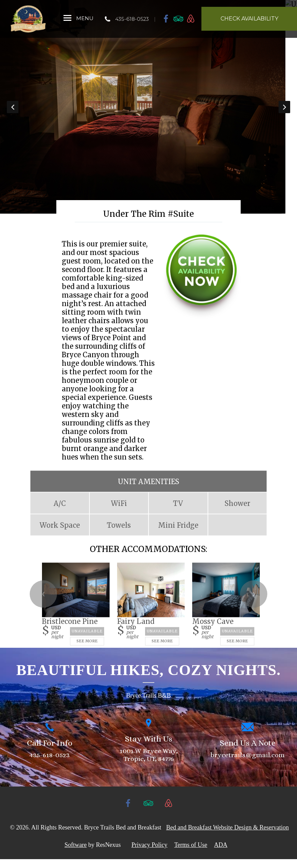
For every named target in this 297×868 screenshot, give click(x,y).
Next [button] (284, 111)
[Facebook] (166, 18)
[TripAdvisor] (179, 18)
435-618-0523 (132, 19)
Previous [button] (13, 111)
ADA (221, 854)
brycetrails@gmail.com (247, 764)
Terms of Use (191, 854)
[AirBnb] (191, 18)
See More (87, 649)
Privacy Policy (150, 854)
